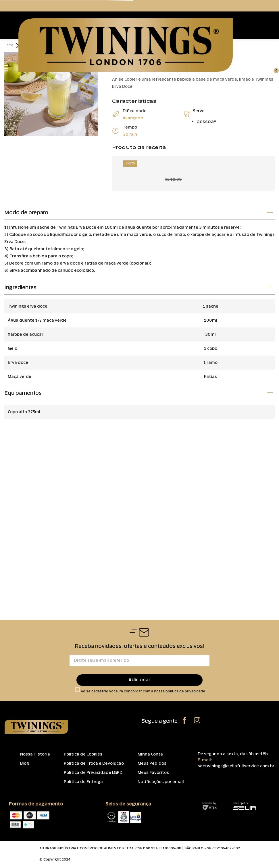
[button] (139, 213)
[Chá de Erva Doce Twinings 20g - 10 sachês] (193, 171)
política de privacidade (185, 691)
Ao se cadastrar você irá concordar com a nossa (143, 691)
